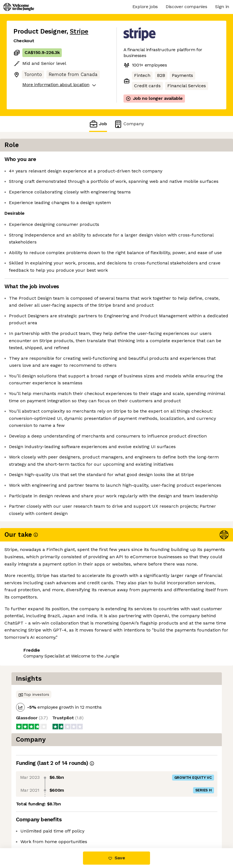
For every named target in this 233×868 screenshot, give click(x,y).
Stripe (79, 31)
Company (129, 124)
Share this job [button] (29, 814)
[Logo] (19, 7)
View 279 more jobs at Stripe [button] (44, 825)
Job (98, 124)
